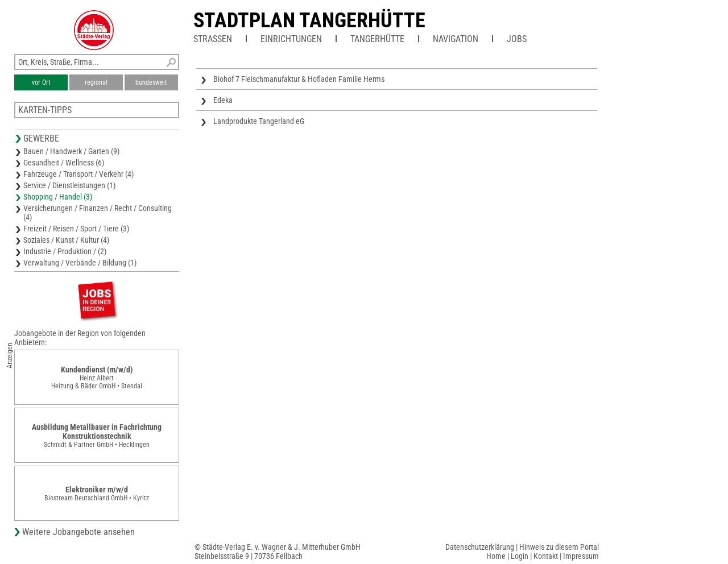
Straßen (213, 39)
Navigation (456, 39)
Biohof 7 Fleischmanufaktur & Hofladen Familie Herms (299, 79)
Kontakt (546, 556)
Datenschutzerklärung (480, 547)
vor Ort (41, 82)
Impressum (581, 556)
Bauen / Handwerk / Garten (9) (71, 151)
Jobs (517, 39)
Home (496, 556)
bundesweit (151, 82)
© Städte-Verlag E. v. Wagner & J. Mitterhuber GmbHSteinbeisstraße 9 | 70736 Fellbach (278, 551)
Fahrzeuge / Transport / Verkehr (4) (78, 174)
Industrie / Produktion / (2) (65, 251)
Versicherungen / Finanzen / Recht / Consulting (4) (98, 213)
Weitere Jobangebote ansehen (78, 532)
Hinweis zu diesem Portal (559, 547)
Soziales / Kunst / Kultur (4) (66, 240)
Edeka (223, 100)
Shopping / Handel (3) (58, 197)
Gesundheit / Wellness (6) (64, 163)
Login (520, 556)
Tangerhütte (377, 39)
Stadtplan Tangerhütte (309, 20)
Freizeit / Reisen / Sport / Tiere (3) (76, 229)
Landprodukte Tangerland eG (259, 121)
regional (96, 82)
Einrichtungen (291, 39)
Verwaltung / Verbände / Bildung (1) (80, 263)
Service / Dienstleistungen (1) (69, 185)
